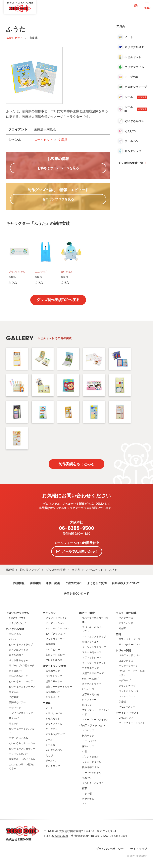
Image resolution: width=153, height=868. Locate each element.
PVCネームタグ (90, 679)
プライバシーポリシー (110, 849)
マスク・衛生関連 (126, 613)
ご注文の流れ (74, 583)
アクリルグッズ (90, 668)
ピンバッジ (88, 689)
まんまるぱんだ (17, 623)
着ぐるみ (14, 692)
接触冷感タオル (90, 767)
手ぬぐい (87, 778)
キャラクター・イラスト (132, 723)
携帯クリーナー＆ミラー (59, 687)
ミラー (86, 804)
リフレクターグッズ (129, 639)
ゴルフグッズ (126, 661)
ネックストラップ (92, 684)
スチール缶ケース (92, 652)
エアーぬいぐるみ (19, 738)
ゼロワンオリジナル (18, 613)
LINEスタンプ (126, 718)
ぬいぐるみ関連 (15, 629)
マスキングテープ (55, 734)
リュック (14, 724)
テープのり (52, 729)
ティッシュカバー (19, 754)
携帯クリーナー (54, 681)
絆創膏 (122, 628)
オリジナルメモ (54, 713)
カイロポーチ (16, 671)
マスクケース (126, 618)
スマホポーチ (53, 697)
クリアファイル (54, 724)
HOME (10, 570)
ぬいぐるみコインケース (22, 687)
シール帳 (50, 745)
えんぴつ (50, 755)
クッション (49, 613)
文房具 (63, 140)
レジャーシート (127, 696)
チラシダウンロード (76, 593)
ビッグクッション (55, 634)
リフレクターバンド (129, 645)
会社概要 (35, 583)
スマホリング (53, 671)
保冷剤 (122, 702)
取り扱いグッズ (30, 570)
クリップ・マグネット (94, 663)
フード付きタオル (92, 773)
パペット (14, 639)
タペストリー (89, 700)
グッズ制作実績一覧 (130, 163)
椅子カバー (15, 718)
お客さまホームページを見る (58, 168)
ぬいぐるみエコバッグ (21, 681)
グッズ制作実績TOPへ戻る (58, 300)
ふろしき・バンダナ (93, 783)
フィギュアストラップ (94, 637)
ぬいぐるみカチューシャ (22, 743)
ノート (49, 708)
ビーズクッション (55, 623)
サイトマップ (139, 849)
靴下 (84, 788)
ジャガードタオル (92, 762)
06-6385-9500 (76, 528)
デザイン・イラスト (127, 713)
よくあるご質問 (97, 583)
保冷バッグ (88, 746)
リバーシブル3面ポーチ (22, 666)
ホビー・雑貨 (87, 613)
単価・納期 (53, 583)
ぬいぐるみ (15, 634)
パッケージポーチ (128, 666)
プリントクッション (56, 618)
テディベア (15, 708)
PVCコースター (127, 707)
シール (49, 740)
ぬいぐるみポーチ (19, 676)
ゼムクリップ (53, 766)
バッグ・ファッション (92, 725)
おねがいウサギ (17, 618)
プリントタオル (90, 757)
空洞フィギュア (90, 642)
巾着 (84, 751)
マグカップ (125, 680)
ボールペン (52, 761)
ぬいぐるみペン (54, 750)
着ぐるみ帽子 (16, 655)
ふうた (114, 570)
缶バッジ (87, 705)
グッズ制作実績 (56, 570)
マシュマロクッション (58, 628)
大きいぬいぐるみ (19, 650)
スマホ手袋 (88, 799)
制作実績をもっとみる (76, 464)
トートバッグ (89, 741)
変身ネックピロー (55, 655)
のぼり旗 (14, 697)
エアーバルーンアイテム (95, 720)
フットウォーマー (55, 639)
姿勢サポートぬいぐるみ (22, 759)
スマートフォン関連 (54, 666)
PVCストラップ (54, 676)
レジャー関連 (124, 650)
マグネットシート (92, 658)
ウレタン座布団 (54, 660)
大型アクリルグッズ (93, 673)
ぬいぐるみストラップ (21, 645)
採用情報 (19, 583)
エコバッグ (88, 730)
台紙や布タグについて (126, 583)
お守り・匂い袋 (90, 694)
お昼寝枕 (50, 644)
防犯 (118, 634)
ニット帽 (87, 794)
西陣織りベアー (17, 702)
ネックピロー (53, 650)
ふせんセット (14, 38)
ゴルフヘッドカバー (129, 655)
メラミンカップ (127, 686)
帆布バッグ (88, 736)
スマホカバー (53, 692)
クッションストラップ (94, 647)
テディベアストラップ (21, 713)
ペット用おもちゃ (19, 660)
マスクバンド (126, 623)
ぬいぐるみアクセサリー (22, 749)
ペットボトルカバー (129, 691)
